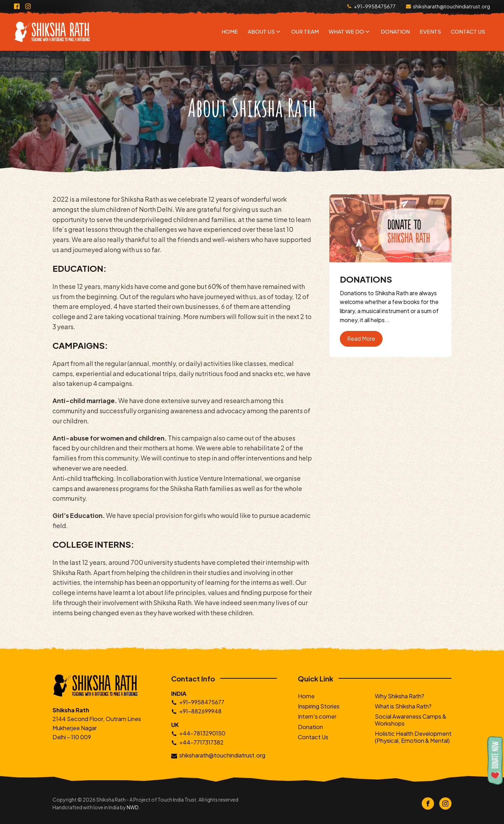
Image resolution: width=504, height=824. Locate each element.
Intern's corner (317, 716)
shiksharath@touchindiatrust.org (451, 6)
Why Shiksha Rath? (400, 696)
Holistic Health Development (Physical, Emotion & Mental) (413, 737)
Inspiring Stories (319, 706)
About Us (265, 32)
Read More (361, 338)
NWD (133, 807)
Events (430, 31)
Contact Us (468, 31)
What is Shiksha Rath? (403, 706)
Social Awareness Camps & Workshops (411, 720)
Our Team (305, 31)
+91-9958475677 (375, 6)
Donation (395, 31)
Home (230, 31)
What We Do (350, 32)
